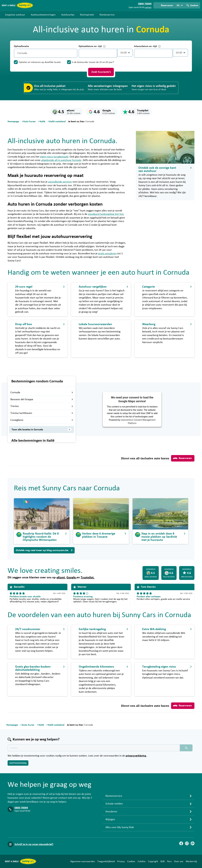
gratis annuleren (107, 254)
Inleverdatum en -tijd (147, 46)
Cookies (131, 861)
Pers (169, 861)
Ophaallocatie (21, 46)
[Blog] (193, 843)
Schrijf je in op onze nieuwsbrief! (34, 844)
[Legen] (74, 53)
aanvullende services (60, 182)
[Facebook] (181, 843)
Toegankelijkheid (106, 861)
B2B (163, 861)
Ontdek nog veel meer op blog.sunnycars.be (44, 550)
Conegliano (42, 420)
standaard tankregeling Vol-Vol (106, 214)
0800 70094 (21, 808)
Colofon (142, 861)
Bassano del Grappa (42, 399)
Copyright (153, 861)
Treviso (42, 406)
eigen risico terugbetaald (54, 157)
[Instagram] (187, 843)
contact (148, 7)
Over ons (179, 861)
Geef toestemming (18, 763)
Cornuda (42, 392)
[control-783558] (98, 53)
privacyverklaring (136, 756)
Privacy (121, 861)
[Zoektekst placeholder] (94, 748)
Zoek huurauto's (101, 72)
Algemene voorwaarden (83, 861)
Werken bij (191, 861)
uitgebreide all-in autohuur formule (61, 160)
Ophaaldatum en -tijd (92, 46)
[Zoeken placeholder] (186, 748)
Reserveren (182, 458)
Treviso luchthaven (42, 413)
